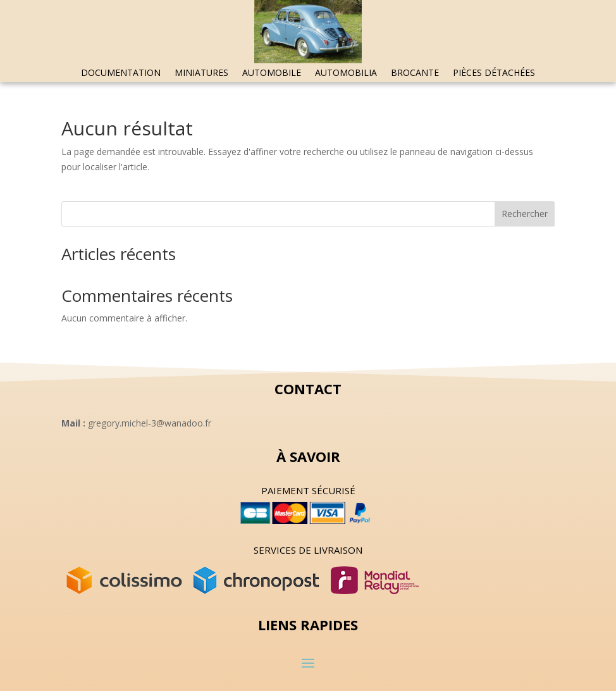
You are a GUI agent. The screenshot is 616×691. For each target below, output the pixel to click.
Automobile (272, 73)
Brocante (415, 73)
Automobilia (346, 73)
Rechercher (525, 214)
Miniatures (201, 73)
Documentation (121, 73)
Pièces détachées (494, 73)
